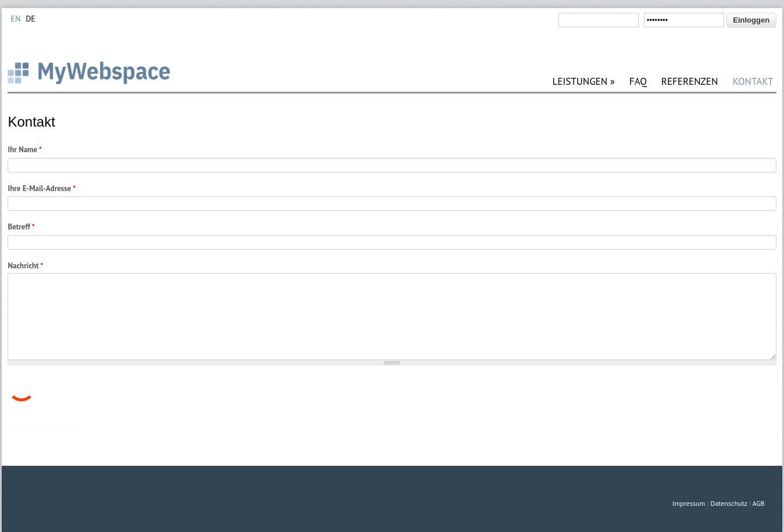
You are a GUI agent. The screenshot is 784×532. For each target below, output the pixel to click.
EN (15, 19)
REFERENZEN (690, 82)
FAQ (638, 82)
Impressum (689, 503)
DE (31, 19)
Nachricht (25, 266)
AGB (758, 503)
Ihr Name (24, 150)
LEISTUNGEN (583, 82)
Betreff (21, 227)
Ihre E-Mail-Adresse (42, 188)
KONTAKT (753, 82)
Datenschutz (729, 503)
